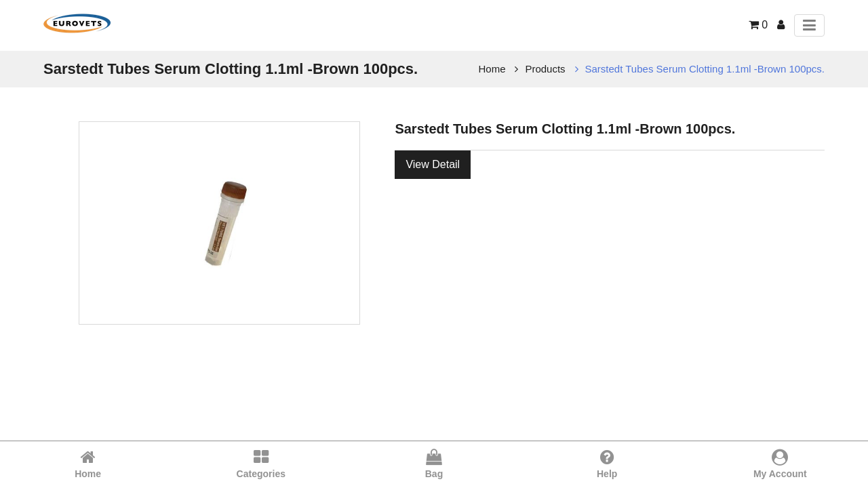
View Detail (433, 164)
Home (492, 69)
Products (545, 69)
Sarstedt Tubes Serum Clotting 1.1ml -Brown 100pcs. (705, 69)
